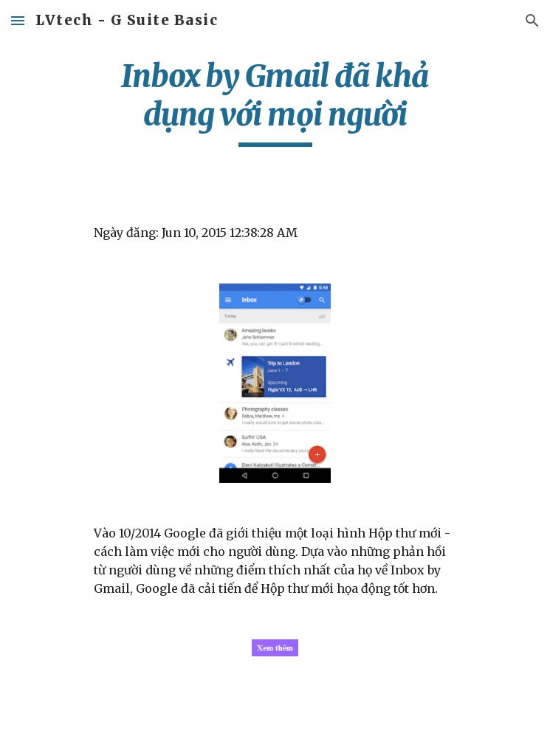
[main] (275, 102)
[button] (18, 20)
